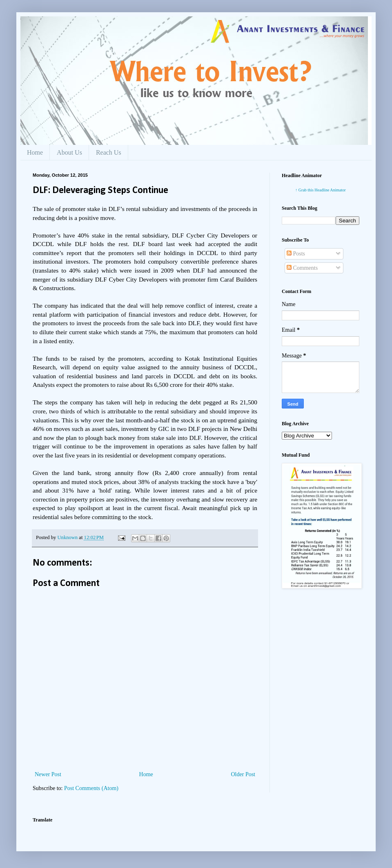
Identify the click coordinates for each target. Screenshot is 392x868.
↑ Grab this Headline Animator (320, 190)
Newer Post (48, 774)
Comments (302, 268)
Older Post (243, 774)
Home (35, 152)
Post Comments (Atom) (91, 788)
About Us (69, 152)
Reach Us (109, 152)
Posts (296, 254)
